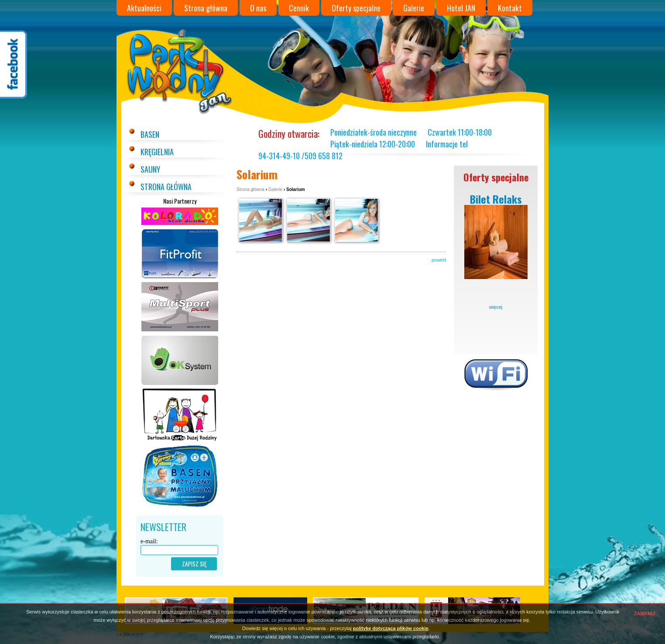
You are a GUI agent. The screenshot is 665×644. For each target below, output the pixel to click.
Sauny (150, 169)
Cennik (299, 8)
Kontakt (510, 8)
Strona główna (206, 8)
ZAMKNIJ (645, 613)
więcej (496, 307)
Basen (150, 134)
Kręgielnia (157, 152)
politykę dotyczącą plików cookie (391, 628)
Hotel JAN (461, 8)
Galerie (414, 8)
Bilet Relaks (496, 199)
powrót (439, 260)
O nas (258, 8)
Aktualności (144, 8)
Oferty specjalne (356, 8)
